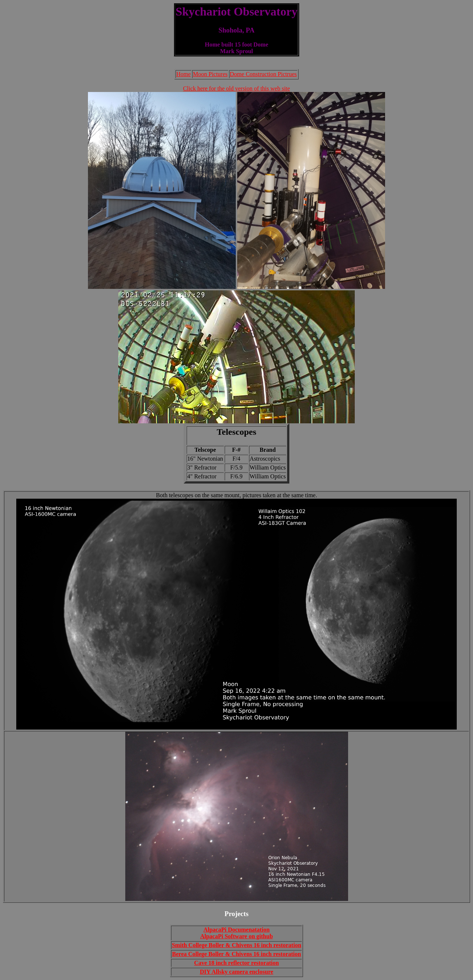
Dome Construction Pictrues (263, 74)
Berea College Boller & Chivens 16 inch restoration (237, 954)
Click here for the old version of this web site (236, 88)
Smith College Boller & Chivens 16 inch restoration (236, 945)
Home (183, 74)
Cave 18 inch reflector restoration (236, 963)
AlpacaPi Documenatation (236, 930)
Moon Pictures (210, 74)
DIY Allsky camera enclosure (237, 972)
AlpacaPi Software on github (237, 936)
